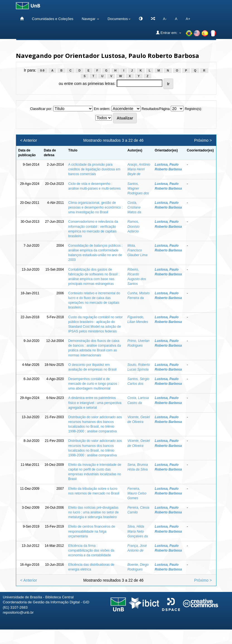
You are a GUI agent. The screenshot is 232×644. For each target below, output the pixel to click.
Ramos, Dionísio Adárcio (133, 226)
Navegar (90, 19)
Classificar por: (41, 109)
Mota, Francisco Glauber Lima (137, 250)
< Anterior (29, 140)
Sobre (223, 638)
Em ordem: (102, 109)
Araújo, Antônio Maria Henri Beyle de (139, 169)
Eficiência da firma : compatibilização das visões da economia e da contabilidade (91, 550)
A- (165, 19)
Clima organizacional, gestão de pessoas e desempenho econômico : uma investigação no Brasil (95, 207)
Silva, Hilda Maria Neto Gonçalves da (137, 531)
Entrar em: (169, 33)
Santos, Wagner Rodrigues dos (138, 188)
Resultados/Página (156, 109)
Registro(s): (193, 109)
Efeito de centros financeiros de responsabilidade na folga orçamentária (92, 531)
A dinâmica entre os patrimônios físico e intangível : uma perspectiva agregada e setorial (95, 403)
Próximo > (203, 140)
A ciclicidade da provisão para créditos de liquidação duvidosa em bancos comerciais (94, 169)
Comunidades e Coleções (53, 19)
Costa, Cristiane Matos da (134, 207)
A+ (188, 19)
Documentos (119, 19)
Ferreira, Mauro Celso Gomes (137, 493)
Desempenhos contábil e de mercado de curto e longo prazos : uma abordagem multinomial (94, 384)
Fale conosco (199, 638)
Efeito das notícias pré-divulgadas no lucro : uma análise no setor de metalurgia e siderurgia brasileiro (93, 512)
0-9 (42, 70)
